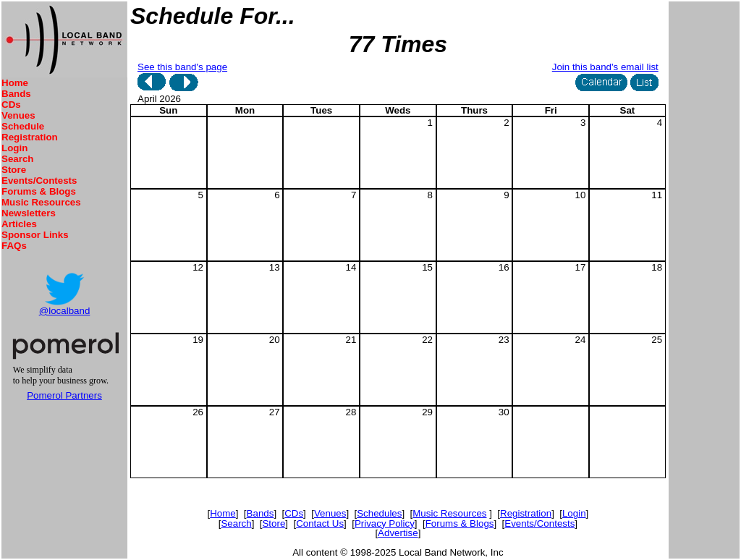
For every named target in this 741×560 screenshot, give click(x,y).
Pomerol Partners (64, 395)
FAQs (14, 246)
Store (14, 170)
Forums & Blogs (39, 191)
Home (15, 83)
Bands (16, 94)
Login (14, 148)
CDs (11, 105)
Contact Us (320, 523)
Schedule (23, 126)
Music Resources (41, 202)
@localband (65, 311)
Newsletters (29, 213)
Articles (19, 224)
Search (17, 159)
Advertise (398, 533)
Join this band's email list (605, 67)
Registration (30, 137)
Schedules (379, 513)
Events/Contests (39, 181)
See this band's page (182, 67)
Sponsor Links (35, 235)
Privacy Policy (385, 523)
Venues (18, 115)
